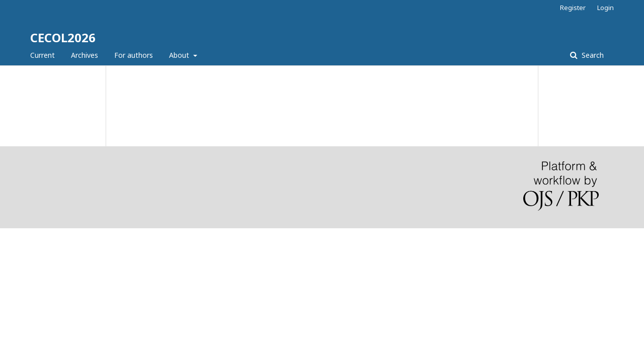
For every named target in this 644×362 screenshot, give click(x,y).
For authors (134, 55)
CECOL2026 (63, 37)
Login (606, 8)
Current (43, 55)
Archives (85, 55)
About (180, 55)
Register (573, 8)
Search (592, 55)
